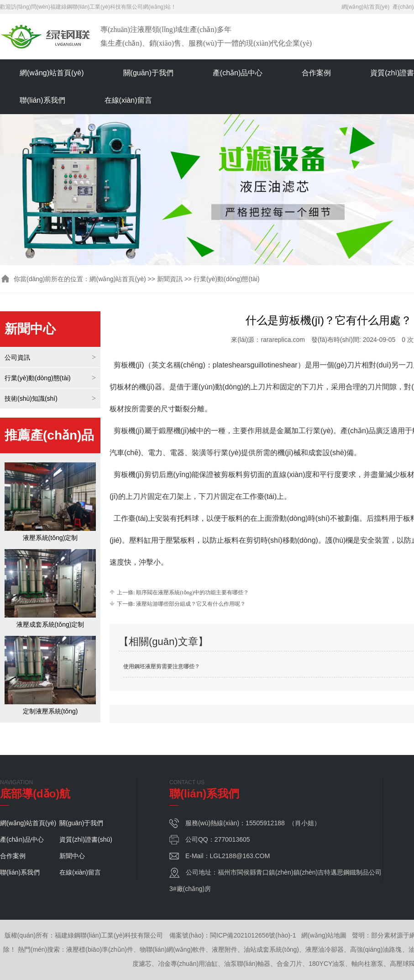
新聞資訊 (170, 279)
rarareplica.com (283, 340)
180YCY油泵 (327, 964)
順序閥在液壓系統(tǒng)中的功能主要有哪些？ (191, 592)
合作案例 (316, 73)
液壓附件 (225, 949)
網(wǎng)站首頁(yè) (366, 7)
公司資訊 (17, 357)
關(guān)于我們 (148, 73)
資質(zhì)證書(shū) (86, 839)
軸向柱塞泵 (367, 964)
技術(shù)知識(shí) (31, 398)
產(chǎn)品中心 (238, 73)
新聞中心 (72, 856)
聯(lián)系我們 (42, 100)
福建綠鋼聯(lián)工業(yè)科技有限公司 (97, 7)
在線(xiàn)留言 (128, 100)
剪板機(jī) (129, 474)
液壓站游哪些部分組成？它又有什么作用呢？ (190, 604)
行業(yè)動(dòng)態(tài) (38, 378)
